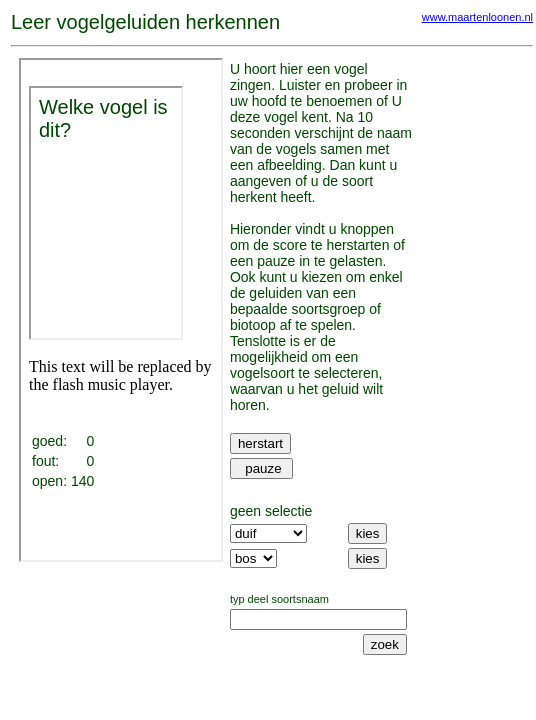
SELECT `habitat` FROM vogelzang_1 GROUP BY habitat (253, 558)
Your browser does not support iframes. (121, 310)
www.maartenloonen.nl (477, 17)
